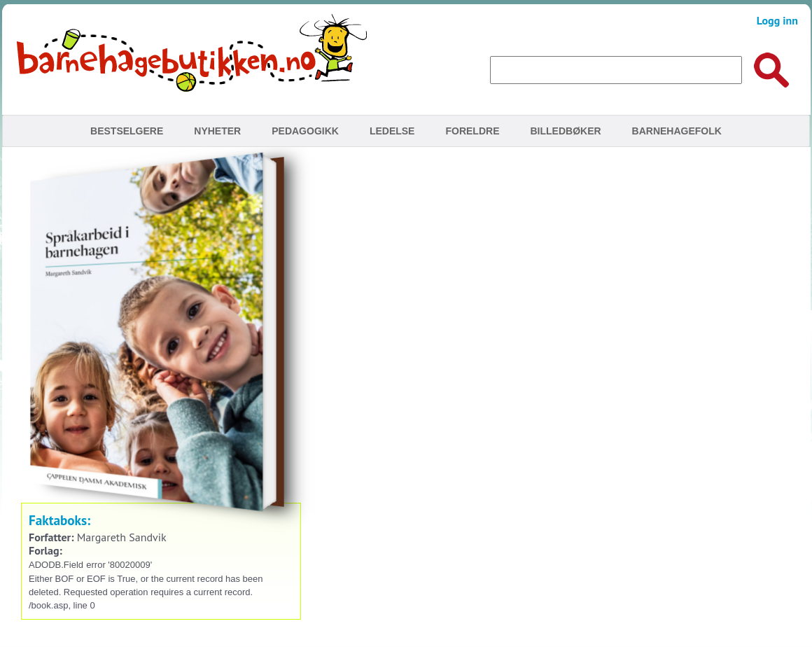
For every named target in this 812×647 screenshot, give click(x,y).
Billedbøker (565, 131)
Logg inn (777, 20)
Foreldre (472, 131)
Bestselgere (127, 131)
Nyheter (217, 131)
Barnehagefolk (677, 131)
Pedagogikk (305, 131)
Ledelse (392, 131)
